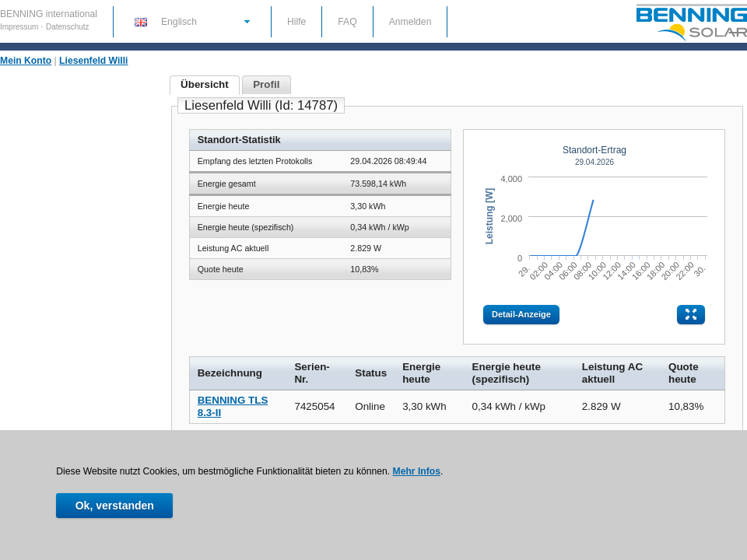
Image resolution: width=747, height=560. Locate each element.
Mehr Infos (417, 471)
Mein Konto (26, 61)
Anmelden (410, 22)
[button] (191, 21)
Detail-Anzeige (521, 314)
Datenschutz (68, 27)
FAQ (347, 22)
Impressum (20, 27)
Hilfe (296, 22)
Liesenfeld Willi (93, 61)
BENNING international (49, 14)
